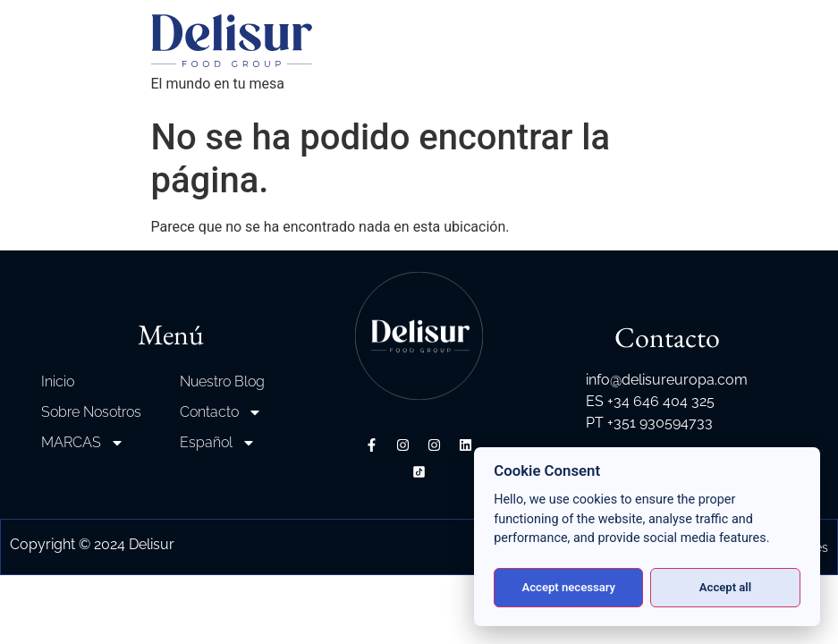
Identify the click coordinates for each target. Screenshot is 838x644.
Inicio (58, 381)
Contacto (221, 412)
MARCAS (83, 443)
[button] (36, 608)
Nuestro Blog (222, 381)
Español (218, 443)
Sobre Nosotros (91, 412)
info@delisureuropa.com (667, 380)
